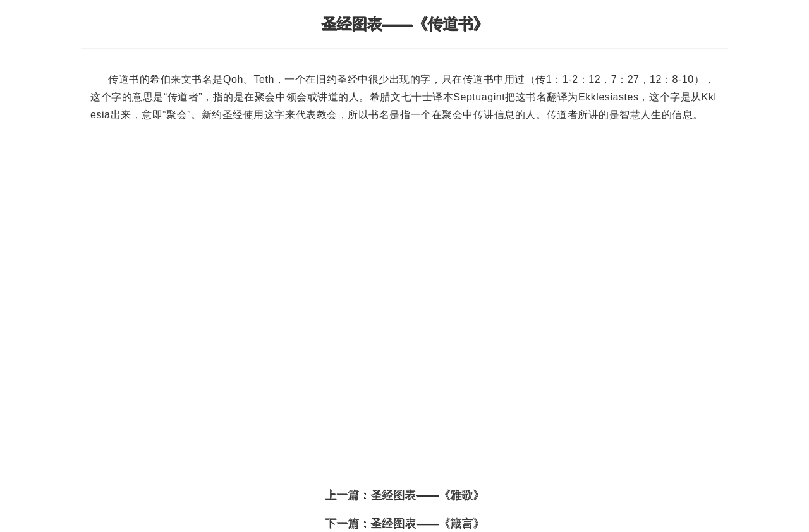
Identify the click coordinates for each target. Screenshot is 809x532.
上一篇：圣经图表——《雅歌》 (404, 495)
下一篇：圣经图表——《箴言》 (404, 523)
